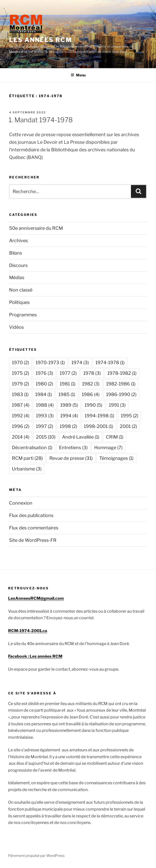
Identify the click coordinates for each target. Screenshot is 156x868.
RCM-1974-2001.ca (28, 631)
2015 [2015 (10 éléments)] (46, 437)
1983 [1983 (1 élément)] (20, 394)
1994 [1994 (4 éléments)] (69, 416)
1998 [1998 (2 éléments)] (69, 426)
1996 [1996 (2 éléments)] (21, 426)
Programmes (23, 315)
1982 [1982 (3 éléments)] (91, 384)
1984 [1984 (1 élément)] (44, 394)
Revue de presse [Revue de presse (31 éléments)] (71, 458)
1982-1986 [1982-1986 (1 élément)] (121, 384)
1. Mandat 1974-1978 (41, 120)
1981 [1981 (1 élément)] (68, 384)
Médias (17, 277)
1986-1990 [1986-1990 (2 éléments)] (121, 394)
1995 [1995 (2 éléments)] (130, 416)
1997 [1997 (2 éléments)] (45, 426)
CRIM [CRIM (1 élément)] (115, 437)
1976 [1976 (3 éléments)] (44, 373)
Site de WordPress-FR (33, 540)
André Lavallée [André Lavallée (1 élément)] (81, 437)
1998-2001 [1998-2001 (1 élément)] (99, 426)
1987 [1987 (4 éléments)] (21, 405)
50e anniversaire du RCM (36, 228)
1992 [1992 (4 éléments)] (21, 416)
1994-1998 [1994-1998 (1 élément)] (99, 416)
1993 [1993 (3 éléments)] (45, 416)
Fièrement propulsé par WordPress (36, 855)
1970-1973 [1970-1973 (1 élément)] (50, 363)
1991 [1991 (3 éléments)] (117, 405)
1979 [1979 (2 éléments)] (21, 384)
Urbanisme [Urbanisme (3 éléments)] (27, 469)
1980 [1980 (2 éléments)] (44, 384)
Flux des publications (31, 515)
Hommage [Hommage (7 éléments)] (108, 448)
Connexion (21, 503)
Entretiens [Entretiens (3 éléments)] (73, 448)
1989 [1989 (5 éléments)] (69, 405)
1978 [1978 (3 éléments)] (92, 373)
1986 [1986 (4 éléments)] (91, 394)
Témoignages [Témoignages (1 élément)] (116, 458)
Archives (18, 241)
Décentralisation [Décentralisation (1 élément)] (32, 448)
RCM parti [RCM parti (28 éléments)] (27, 458)
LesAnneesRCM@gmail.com (36, 598)
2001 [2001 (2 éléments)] (128, 426)
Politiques (19, 302)
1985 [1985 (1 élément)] (67, 394)
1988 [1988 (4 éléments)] (45, 405)
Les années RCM (41, 40)
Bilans (16, 253)
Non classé (21, 290)
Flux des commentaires (34, 528)
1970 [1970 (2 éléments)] (21, 363)
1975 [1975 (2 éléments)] (21, 373)
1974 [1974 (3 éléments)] (80, 363)
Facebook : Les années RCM (35, 656)
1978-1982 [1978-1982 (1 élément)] (122, 373)
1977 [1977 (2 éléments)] (68, 373)
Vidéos (16, 327)
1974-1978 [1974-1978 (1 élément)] (110, 363)
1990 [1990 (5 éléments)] (93, 405)
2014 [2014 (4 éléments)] (21, 437)
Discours (18, 265)
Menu (78, 75)
